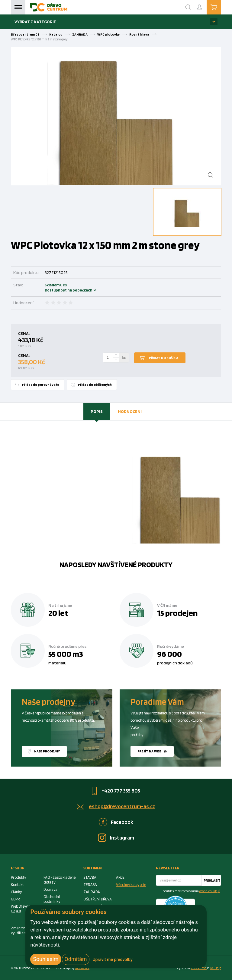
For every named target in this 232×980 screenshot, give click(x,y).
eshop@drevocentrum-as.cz (122, 806)
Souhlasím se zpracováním (192, 891)
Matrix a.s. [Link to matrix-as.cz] (82, 968)
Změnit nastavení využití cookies (25, 930)
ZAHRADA (80, 34)
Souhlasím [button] (46, 959)
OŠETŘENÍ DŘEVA (98, 899)
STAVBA (90, 877)
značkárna (199, 968)
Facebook (122, 822)
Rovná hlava (139, 34)
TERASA (90, 885)
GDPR (15, 899)
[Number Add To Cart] (108, 358)
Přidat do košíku (163, 358)
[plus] (116, 355)
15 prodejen (177, 613)
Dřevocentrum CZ (25, 34)
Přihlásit (212, 881)
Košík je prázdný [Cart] (221, 7)
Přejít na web (149, 751)
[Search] (188, 7)
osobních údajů (210, 891)
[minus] (116, 360)
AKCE (120, 877)
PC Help (216, 968)
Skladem (53, 288)
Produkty (18, 877)
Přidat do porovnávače (41, 385)
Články (16, 892)
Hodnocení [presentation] (130, 411)
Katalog (56, 34)
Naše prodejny (47, 751)
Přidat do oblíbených (95, 385)
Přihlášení (204, 5)
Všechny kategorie (131, 885)
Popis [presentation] (97, 411)
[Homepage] (49, 7)
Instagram (122, 838)
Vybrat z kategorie (35, 22)
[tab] (97, 411)
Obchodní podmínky (52, 899)
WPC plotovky (108, 34)
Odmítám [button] (76, 959)
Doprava (50, 889)
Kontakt (17, 885)
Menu (18, 7)
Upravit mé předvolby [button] (112, 960)
